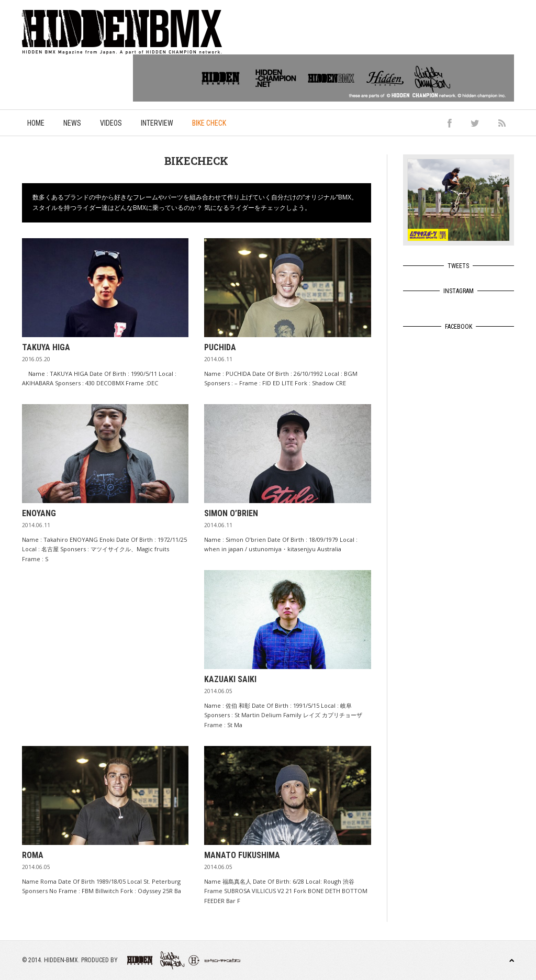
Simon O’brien (231, 513)
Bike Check (209, 123)
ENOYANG (39, 513)
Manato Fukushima (242, 855)
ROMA (33, 855)
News (72, 123)
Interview (157, 123)
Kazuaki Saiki (230, 679)
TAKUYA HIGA (46, 347)
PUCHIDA (220, 347)
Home (36, 123)
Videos (111, 123)
